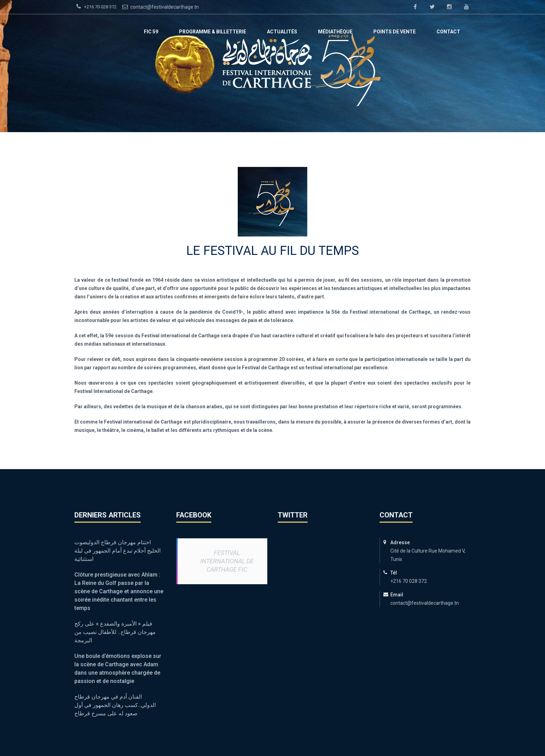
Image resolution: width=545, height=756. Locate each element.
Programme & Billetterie (213, 32)
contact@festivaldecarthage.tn (160, 7)
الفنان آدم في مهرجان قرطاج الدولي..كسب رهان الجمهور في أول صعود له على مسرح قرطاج (115, 705)
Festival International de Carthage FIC (227, 561)
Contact (448, 32)
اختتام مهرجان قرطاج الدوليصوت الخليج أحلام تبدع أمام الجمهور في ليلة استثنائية (117, 551)
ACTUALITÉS (282, 32)
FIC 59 (151, 32)
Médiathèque (335, 32)
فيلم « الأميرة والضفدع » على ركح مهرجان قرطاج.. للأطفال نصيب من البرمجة (115, 632)
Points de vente (394, 32)
